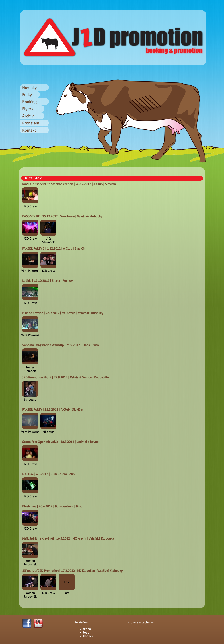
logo (86, 632)
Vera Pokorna (30, 432)
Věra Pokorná (30, 271)
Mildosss (30, 400)
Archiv (28, 116)
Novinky (30, 87)
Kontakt (29, 130)
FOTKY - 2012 (32, 178)
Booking (29, 102)
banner (88, 636)
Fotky (27, 95)
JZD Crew (30, 206)
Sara (66, 593)
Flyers (28, 109)
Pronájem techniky (141, 622)
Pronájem (31, 123)
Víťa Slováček (48, 240)
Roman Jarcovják (30, 562)
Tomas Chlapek (30, 369)
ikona (87, 629)
